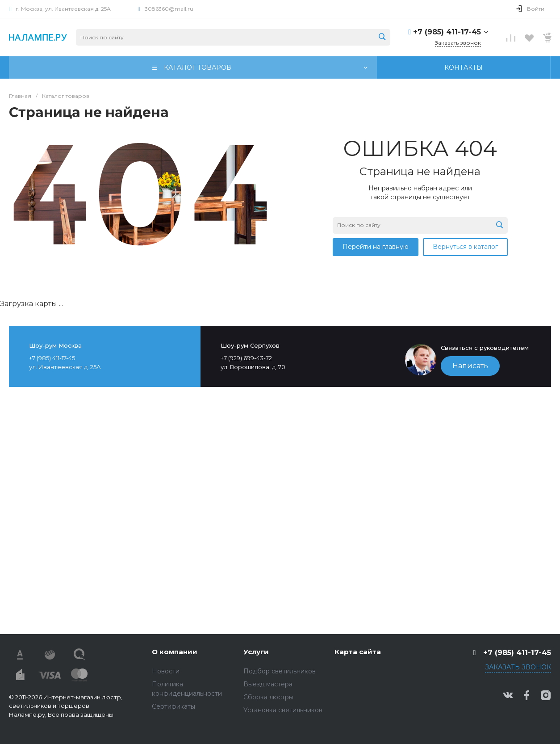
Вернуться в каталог (465, 247)
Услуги (256, 652)
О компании (175, 652)
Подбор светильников (280, 671)
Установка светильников (283, 710)
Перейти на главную (376, 247)
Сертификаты (173, 706)
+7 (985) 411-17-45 (447, 32)
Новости (166, 671)
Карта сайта (358, 652)
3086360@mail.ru (169, 9)
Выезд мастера (268, 684)
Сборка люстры (268, 697)
